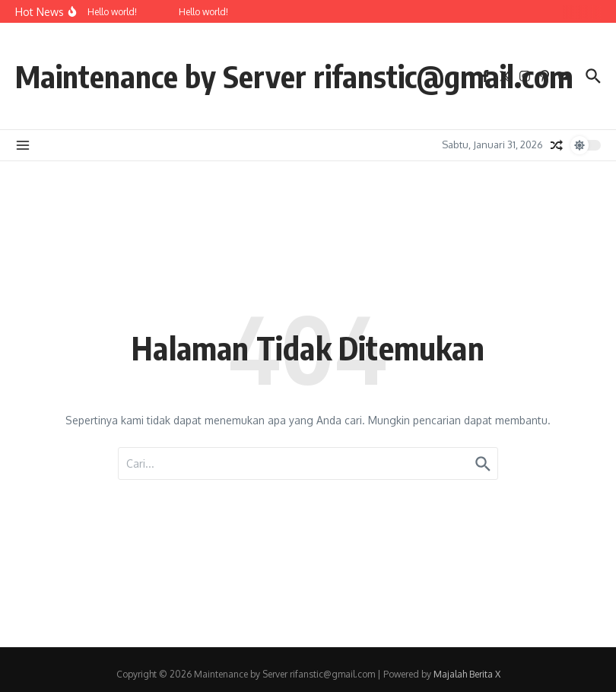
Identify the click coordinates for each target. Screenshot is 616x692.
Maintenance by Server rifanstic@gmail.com (294, 76)
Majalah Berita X (467, 674)
